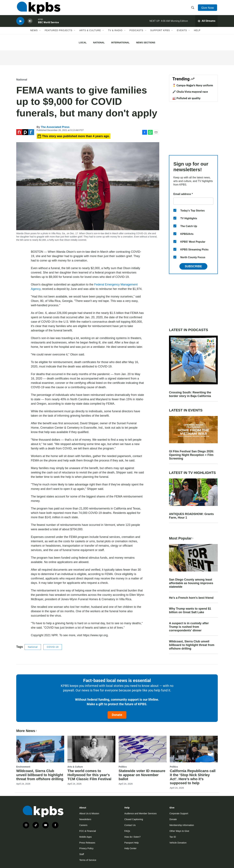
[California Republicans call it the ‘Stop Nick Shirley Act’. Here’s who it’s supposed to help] (194, 749)
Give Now (208, 8)
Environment (23, 767)
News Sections (146, 43)
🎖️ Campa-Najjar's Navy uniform (193, 85)
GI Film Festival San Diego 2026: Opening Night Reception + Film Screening (192, 455)
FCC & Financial (88, 831)
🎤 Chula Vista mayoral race (190, 92)
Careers (83, 825)
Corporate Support (179, 813)
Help (197, 34)
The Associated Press (55, 127)
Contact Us (130, 825)
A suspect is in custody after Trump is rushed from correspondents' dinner (189, 627)
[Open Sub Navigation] (40, 34)
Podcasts (136, 34)
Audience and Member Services (140, 813)
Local (83, 43)
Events (182, 34)
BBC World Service (48, 25)
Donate (117, 715)
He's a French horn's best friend (191, 598)
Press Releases (87, 843)
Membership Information (182, 825)
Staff (82, 854)
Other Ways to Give (179, 831)
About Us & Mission (89, 813)
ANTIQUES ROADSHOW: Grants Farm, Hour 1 (191, 516)
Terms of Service (88, 860)
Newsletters (85, 819)
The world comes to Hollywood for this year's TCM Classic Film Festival (89, 775)
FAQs (127, 831)
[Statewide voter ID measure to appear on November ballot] (143, 749)
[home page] (38, 9)
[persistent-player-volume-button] (30, 24)
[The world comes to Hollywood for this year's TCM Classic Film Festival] (91, 749)
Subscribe (193, 266)
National (99, 43)
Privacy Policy (86, 848)
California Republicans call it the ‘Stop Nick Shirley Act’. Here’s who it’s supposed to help (193, 777)
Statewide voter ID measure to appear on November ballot (142, 775)
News (34, 34)
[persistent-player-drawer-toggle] (206, 24)
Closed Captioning (134, 819)
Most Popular (182, 538)
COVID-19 (53, 647)
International (120, 43)
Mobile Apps (85, 837)
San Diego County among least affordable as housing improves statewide (191, 583)
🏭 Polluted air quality (186, 98)
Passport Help (131, 843)
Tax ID (173, 837)
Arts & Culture (90, 34)
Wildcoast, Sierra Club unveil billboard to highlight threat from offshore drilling (192, 645)
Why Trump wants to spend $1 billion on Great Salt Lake (190, 610)
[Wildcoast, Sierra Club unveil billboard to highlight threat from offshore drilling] (40, 749)
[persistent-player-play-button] (20, 24)
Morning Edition (179, 23)
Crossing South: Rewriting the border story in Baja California (190, 394)
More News (27, 731)
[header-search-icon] (193, 9)
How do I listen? (132, 837)
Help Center (130, 848)
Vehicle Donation (178, 843)
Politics (123, 767)
